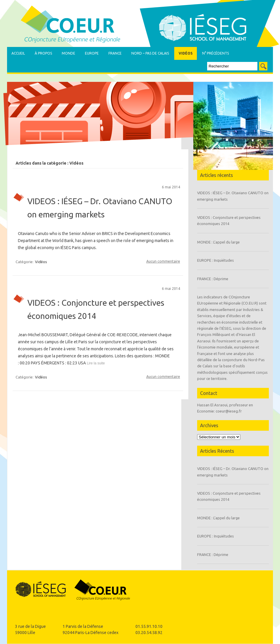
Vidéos (186, 53)
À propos (43, 53)
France (115, 53)
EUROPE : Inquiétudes (216, 260)
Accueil (18, 53)
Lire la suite (95, 363)
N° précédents (216, 53)
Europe (92, 53)
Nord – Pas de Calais (150, 53)
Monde (68, 53)
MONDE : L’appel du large (218, 242)
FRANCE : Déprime (213, 279)
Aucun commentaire (163, 261)
